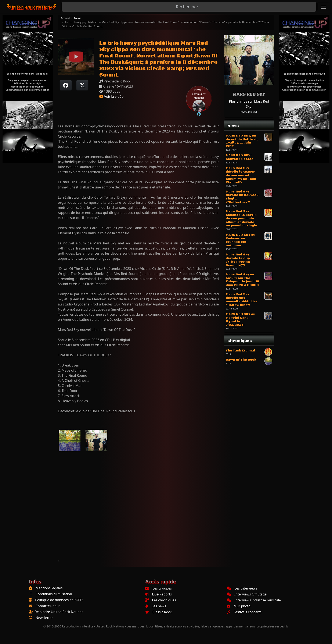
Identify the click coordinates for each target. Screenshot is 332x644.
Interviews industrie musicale (254, 600)
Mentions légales (49, 588)
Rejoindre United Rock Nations (59, 612)
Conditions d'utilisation (54, 594)
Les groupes (158, 588)
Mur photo (239, 606)
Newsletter (44, 618)
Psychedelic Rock (249, 112)
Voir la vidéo (111, 96)
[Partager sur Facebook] (66, 85)
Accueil (65, 18)
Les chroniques (161, 600)
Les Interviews (242, 588)
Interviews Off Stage (247, 594)
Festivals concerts (244, 612)
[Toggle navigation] (323, 7)
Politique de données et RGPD (59, 600)
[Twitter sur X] (82, 85)
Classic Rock (158, 612)
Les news (156, 606)
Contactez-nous (48, 606)
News (78, 18)
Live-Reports (158, 594)
